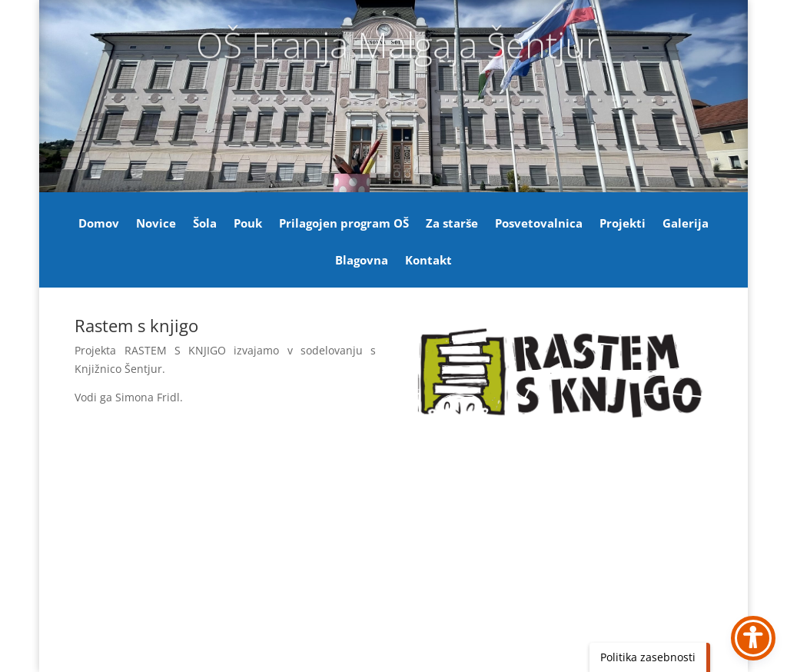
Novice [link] (156, 224)
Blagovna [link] (362, 261)
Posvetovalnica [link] (539, 224)
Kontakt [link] (428, 261)
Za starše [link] (452, 224)
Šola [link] (205, 224)
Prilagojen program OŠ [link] (344, 224)
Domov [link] (99, 224)
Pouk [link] (248, 224)
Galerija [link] (686, 224)
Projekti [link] (623, 224)
